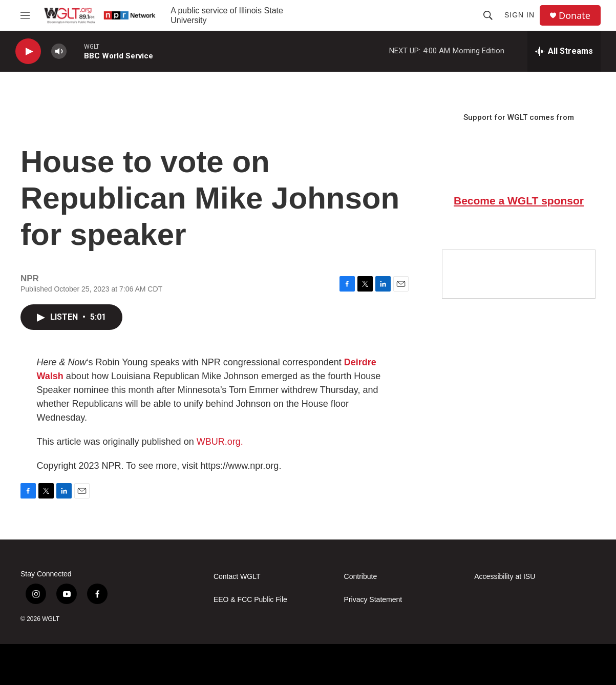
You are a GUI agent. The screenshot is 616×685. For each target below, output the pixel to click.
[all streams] (564, 51)
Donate (575, 16)
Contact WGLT (237, 577)
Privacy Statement (373, 600)
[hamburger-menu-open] (25, 15)
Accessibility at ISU (505, 577)
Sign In (519, 15)
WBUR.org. (220, 442)
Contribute (361, 577)
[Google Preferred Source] (519, 274)
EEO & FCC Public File (250, 600)
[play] (28, 51)
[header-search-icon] (488, 15)
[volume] (59, 51)
